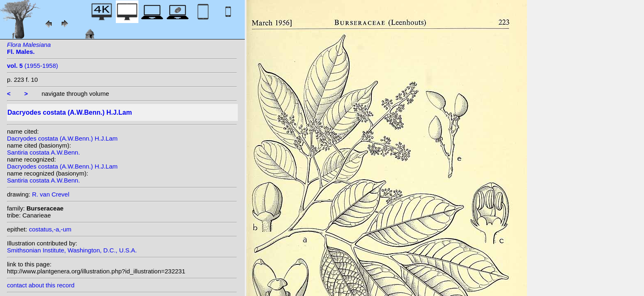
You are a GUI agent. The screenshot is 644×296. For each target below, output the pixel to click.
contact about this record (41, 285)
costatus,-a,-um (50, 229)
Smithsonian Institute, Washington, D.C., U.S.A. (72, 250)
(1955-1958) (32, 66)
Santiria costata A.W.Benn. (44, 152)
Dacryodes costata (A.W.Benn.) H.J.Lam (62, 138)
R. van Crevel (51, 194)
